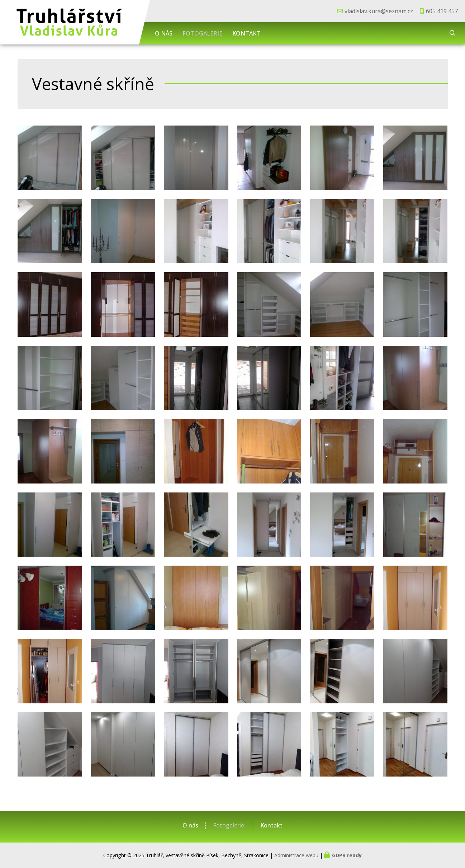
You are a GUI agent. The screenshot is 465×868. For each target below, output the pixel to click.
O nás (164, 33)
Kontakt (246, 33)
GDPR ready (347, 855)
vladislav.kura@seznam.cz (379, 11)
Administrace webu (296, 855)
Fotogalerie (202, 33)
